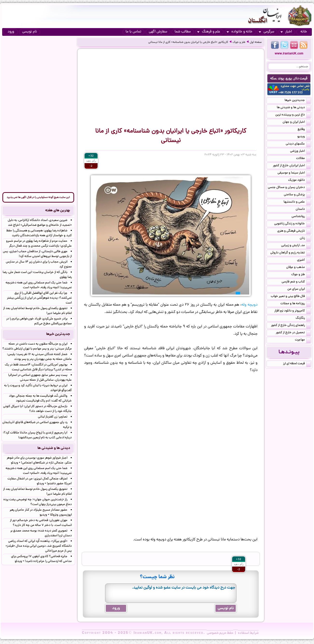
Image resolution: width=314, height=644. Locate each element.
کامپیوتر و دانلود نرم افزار (293, 311)
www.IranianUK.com (289, 54)
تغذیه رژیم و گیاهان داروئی (290, 253)
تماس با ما (133, 32)
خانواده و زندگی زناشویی (292, 224)
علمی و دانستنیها (297, 202)
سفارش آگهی (158, 32)
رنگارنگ (303, 318)
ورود (11, 32)
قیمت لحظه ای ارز (297, 364)
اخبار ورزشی (300, 152)
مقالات (303, 159)
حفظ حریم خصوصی (220, 633)
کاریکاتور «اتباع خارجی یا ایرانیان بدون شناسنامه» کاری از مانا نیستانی (188, 42)
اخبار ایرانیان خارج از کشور (292, 166)
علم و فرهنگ (209, 32)
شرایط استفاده (248, 633)
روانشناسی (301, 217)
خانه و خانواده (239, 32)
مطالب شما (183, 32)
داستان (303, 210)
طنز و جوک (239, 42)
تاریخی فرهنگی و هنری (294, 231)
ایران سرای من (299, 289)
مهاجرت (303, 340)
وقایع (304, 130)
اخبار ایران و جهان (297, 122)
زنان (305, 239)
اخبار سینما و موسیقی (294, 173)
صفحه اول (256, 42)
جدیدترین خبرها (298, 101)
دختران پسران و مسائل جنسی (289, 188)
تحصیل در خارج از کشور (293, 333)
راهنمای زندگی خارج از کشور (291, 326)
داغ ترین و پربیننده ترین (293, 115)
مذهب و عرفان (298, 268)
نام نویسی (30, 32)
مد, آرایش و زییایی (296, 246)
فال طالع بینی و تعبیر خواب (291, 297)
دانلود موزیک (299, 181)
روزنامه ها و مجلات (296, 304)
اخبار (286, 32)
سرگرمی (266, 32)
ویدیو (304, 137)
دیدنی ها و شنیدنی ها (294, 108)
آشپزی (304, 260)
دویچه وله (250, 305)
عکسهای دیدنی (298, 144)
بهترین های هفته (58, 211)
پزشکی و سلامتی (297, 195)
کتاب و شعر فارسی (296, 282)
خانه (304, 32)
